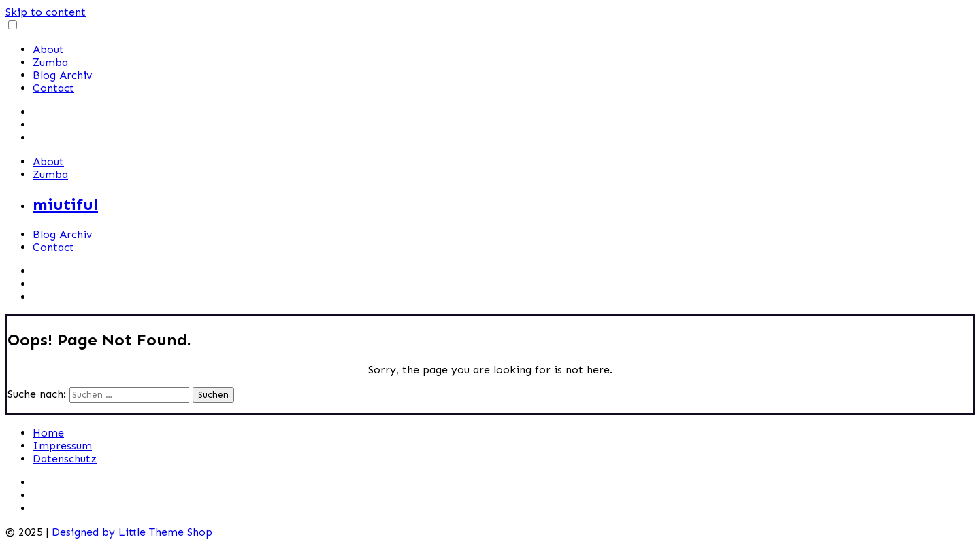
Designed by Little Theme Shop (132, 532)
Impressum (62, 446)
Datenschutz (65, 459)
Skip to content (46, 12)
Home (48, 433)
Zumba (50, 62)
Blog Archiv (62, 75)
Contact (53, 88)
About (48, 49)
